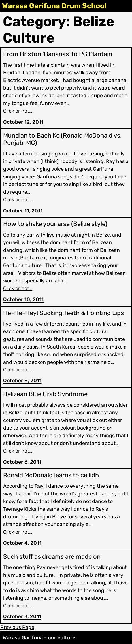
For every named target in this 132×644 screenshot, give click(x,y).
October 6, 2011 (22, 462)
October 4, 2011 (22, 543)
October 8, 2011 (22, 381)
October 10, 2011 (23, 299)
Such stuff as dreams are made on (52, 557)
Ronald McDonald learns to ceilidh (51, 475)
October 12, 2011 (23, 122)
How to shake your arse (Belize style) (55, 224)
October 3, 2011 (22, 616)
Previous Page (17, 627)
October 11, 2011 (23, 211)
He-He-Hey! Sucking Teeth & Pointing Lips (63, 313)
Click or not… (18, 111)
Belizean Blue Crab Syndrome (45, 394)
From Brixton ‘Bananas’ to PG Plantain (58, 54)
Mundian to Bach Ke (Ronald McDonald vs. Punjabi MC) (62, 139)
